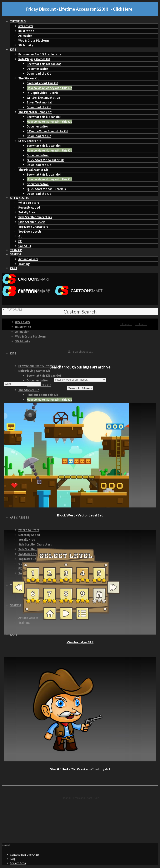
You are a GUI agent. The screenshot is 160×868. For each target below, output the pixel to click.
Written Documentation (43, 98)
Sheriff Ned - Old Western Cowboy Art (80, 769)
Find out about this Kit (42, 83)
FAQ (12, 859)
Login (126, 324)
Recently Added (29, 207)
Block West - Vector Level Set (80, 515)
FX (20, 241)
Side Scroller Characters (35, 217)
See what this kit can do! (44, 117)
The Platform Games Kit (35, 112)
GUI (21, 236)
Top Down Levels (30, 231)
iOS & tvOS (26, 26)
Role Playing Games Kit (34, 59)
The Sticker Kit (29, 78)
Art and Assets (28, 259)
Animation (25, 36)
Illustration (26, 31)
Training (24, 264)
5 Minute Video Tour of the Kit (47, 131)
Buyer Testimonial (39, 102)
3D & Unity (26, 45)
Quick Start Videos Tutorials (46, 189)
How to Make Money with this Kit (49, 88)
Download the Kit (39, 73)
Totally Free (27, 212)
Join (141, 324)
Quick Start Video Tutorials (46, 160)
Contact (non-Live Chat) (24, 855)
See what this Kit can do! (44, 64)
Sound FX (25, 246)
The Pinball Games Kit (33, 170)
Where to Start (29, 203)
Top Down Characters (33, 227)
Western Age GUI (80, 642)
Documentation (38, 69)
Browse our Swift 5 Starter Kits (40, 54)
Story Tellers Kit (30, 141)
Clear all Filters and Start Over (80, 798)
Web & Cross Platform (34, 40)
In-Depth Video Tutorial (43, 93)
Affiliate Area (18, 863)
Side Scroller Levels (32, 222)
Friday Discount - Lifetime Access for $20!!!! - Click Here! (80, 9)
